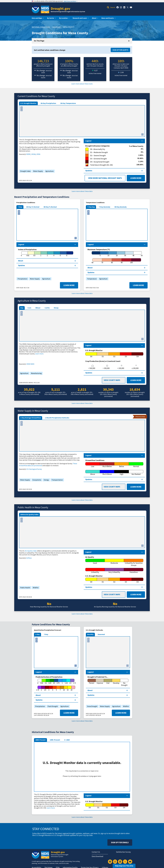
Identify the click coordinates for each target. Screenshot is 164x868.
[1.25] (66, 681)
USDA (38, 154)
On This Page (39, 41)
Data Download (97, 856)
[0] (21, 254)
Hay (22, 308)
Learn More (136, 178)
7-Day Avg (91, 207)
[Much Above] (107, 473)
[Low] (93, 465)
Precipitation (22, 279)
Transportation (57, 480)
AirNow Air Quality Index (29, 514)
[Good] (95, 561)
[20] (117, 254)
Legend (88, 796)
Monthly (90, 634)
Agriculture (49, 171)
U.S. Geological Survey (34, 469)
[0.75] (58, 681)
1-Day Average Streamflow (31, 418)
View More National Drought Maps (105, 178)
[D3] (126, 355)
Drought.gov (61, 8)
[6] (60, 254)
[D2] (114, 355)
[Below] (122, 465)
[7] (60, 688)
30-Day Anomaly (120, 207)
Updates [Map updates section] (89, 171)
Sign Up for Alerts (120, 50)
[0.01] (28, 254)
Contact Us (96, 852)
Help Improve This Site (124, 866)
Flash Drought (52, 706)
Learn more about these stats (82, 84)
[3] (49, 688)
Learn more (39, 354)
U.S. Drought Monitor (28, 103)
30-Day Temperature (68, 103)
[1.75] (38, 688)
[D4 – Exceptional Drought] (112, 162)
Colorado (56, 27)
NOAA (34, 154)
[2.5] (45, 688)
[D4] (137, 355)
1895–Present (55, 740)
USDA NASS (30, 364)
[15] (68, 688)
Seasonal (101, 634)
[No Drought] (124, 683)
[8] (67, 254)
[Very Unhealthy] (114, 571)
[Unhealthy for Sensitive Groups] (134, 563)
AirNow (29, 558)
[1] (41, 254)
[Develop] (116, 681)
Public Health (25, 588)
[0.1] (46, 681)
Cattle (47, 308)
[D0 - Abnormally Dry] (113, 149)
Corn (29, 308)
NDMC (29, 154)
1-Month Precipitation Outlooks (57, 418)
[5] (56, 688)
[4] (54, 254)
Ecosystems (36, 480)
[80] (112, 261)
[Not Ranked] (136, 473)
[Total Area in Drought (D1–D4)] (111, 165)
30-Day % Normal (33, 207)
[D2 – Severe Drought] (112, 156)
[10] (108, 254)
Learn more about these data (82, 191)
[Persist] (92, 681)
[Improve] (100, 681)
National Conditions (41, 27)
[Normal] (136, 465)
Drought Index (25, 171)
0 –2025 (67, 740)
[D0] (91, 355)
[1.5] (70, 681)
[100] (131, 261)
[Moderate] (114, 561)
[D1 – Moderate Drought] (113, 152)
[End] (108, 681)
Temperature (91, 279)
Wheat (38, 308)
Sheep (56, 308)
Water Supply (37, 171)
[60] (92, 261)
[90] (122, 261)
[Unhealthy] (95, 571)
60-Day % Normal (50, 207)
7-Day (20, 207)
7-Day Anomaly (104, 207)
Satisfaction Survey (123, 852)
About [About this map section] (21, 261)
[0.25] (50, 681)
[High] (122, 473)
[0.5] (34, 254)
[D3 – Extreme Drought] (111, 159)
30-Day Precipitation (48, 103)
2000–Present (40, 740)
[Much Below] (107, 465)
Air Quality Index (31, 551)
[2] (47, 254)
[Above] (93, 473)
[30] (125, 254)
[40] (133, 254)
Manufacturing (36, 373)
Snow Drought (92, 706)
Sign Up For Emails (120, 842)
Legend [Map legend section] (88, 141)
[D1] (103, 355)
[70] (102, 261)
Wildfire (35, 588)
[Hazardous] (134, 571)
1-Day (37, 634)
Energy (46, 480)
